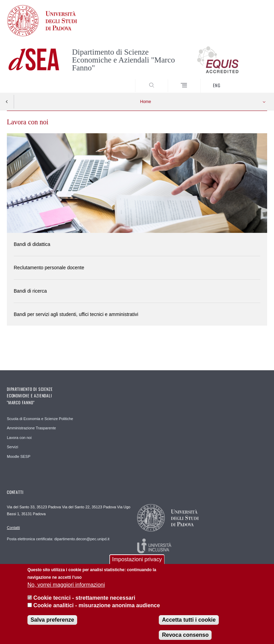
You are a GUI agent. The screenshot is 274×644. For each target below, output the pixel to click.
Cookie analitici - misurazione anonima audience (97, 609)
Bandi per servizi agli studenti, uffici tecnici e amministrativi (76, 314)
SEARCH (249, 80)
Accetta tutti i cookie (189, 624)
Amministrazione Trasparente (31, 428)
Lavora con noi (19, 438)
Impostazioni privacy (137, 563)
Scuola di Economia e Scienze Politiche (40, 419)
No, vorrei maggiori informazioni (66, 589)
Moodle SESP (19, 456)
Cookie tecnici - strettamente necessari (84, 602)
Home (145, 102)
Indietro (7, 102)
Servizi (13, 447)
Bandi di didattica (32, 244)
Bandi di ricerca (30, 291)
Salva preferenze (52, 624)
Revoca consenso (185, 639)
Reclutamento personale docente (49, 268)
